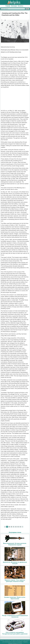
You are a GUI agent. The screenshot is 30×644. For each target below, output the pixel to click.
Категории (14, 6)
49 (9, 527)
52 (16, 527)
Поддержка (25, 642)
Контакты (21, 6)
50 (11, 527)
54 (20, 527)
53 (18, 527)
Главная (8, 6)
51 (14, 527)
